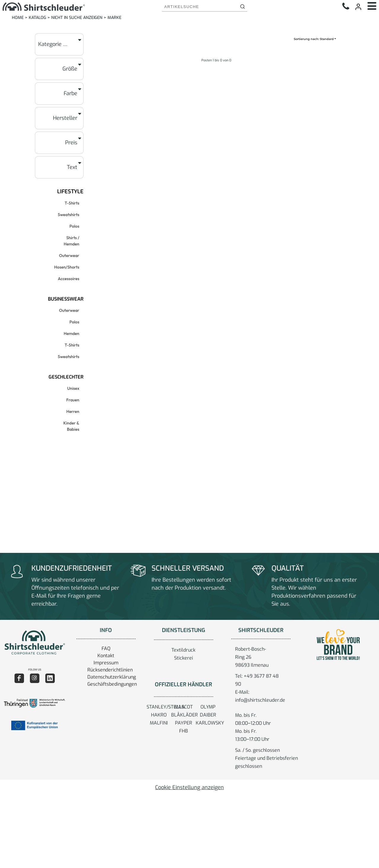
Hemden (72, 334)
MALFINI (159, 723)
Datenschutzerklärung (112, 677)
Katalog (37, 18)
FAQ (106, 648)
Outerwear (69, 256)
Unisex (73, 388)
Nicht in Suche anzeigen (77, 18)
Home (18, 18)
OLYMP (208, 707)
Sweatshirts (69, 215)
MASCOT (184, 707)
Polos (74, 226)
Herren (73, 411)
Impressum (106, 663)
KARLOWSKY (210, 723)
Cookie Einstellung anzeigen (189, 787)
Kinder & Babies (71, 426)
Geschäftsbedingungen (112, 684)
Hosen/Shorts (67, 267)
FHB (184, 731)
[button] (34, 642)
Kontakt (106, 656)
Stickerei (184, 658)
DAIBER (208, 715)
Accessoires (68, 279)
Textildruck (183, 650)
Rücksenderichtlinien (110, 670)
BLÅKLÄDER (184, 715)
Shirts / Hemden (72, 241)
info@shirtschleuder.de (260, 700)
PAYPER (184, 723)
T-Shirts (72, 203)
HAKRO (159, 715)
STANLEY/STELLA (166, 707)
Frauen (73, 400)
